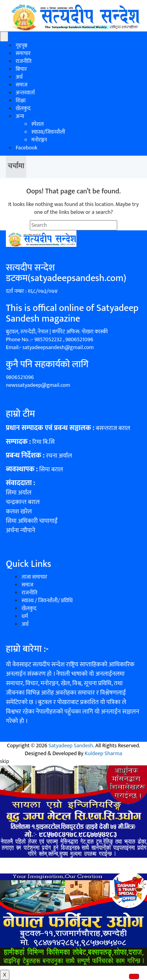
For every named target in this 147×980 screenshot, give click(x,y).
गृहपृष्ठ (22, 45)
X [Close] (5, 975)
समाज (22, 85)
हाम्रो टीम (20, 414)
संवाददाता (19, 483)
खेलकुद (23, 108)
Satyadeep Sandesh (71, 746)
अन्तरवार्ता (25, 93)
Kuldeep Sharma (103, 753)
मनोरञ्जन (39, 140)
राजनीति (24, 61)
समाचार (23, 53)
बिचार (21, 69)
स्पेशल (38, 124)
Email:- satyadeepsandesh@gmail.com (50, 347)
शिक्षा (21, 100)
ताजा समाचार (34, 577)
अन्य (20, 116)
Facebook (26, 148)
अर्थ (19, 77)
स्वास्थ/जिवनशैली (48, 132)
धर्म (25, 616)
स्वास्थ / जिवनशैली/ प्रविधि (47, 600)
